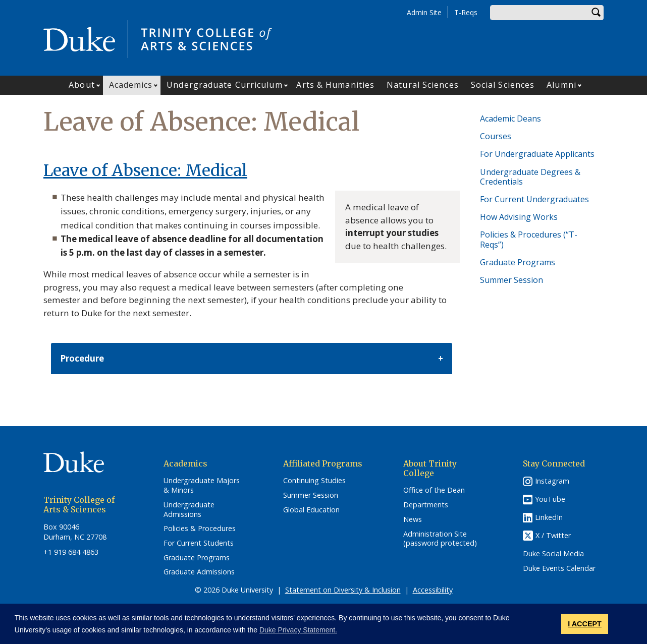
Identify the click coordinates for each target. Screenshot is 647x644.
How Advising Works (519, 217)
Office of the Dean (434, 490)
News (413, 519)
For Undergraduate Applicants (537, 154)
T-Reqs (466, 12)
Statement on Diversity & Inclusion (343, 590)
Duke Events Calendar (559, 568)
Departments (426, 505)
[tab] (252, 359)
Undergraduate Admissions (189, 510)
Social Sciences (503, 85)
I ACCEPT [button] (585, 624)
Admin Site (424, 12)
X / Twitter (553, 536)
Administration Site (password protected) (440, 539)
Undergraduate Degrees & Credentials (530, 177)
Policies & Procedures (200, 529)
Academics (131, 85)
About (82, 85)
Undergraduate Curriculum (224, 85)
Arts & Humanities (335, 85)
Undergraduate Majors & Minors (202, 485)
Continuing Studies (314, 481)
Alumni (561, 85)
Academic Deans (510, 119)
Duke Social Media (553, 554)
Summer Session (511, 280)
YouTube (550, 499)
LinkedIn (549, 517)
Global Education (311, 510)
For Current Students (199, 543)
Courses (496, 136)
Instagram (552, 481)
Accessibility (433, 590)
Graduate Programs (518, 262)
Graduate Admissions (199, 572)
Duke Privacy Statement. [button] (298, 630)
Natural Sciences (423, 85)
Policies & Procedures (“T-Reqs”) (529, 239)
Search (596, 13)
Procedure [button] (82, 358)
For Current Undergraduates (534, 199)
